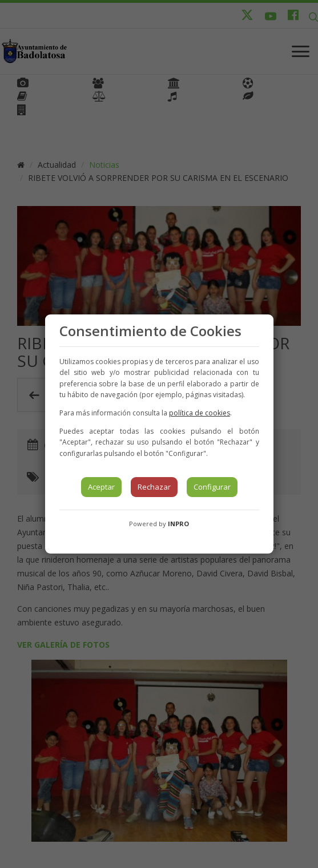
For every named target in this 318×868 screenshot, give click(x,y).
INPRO (178, 524)
